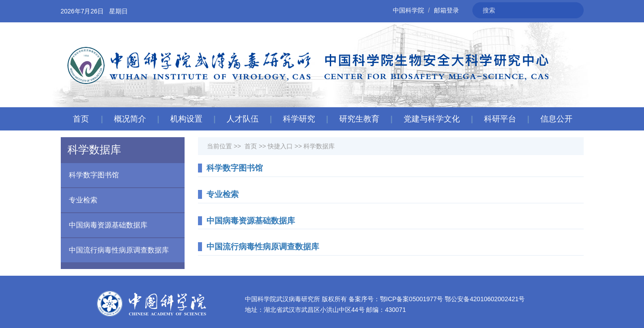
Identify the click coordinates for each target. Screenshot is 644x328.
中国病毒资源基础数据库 (104, 225)
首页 (81, 119)
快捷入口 (280, 146)
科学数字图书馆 (90, 175)
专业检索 (79, 200)
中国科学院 (408, 10)
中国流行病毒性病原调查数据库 (115, 250)
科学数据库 (319, 146)
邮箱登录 (446, 10)
